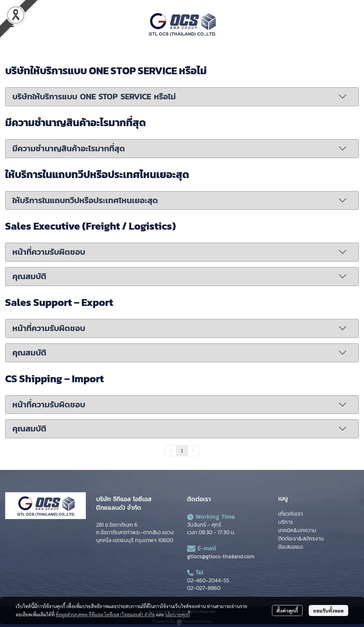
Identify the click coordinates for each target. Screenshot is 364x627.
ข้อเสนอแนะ (291, 547)
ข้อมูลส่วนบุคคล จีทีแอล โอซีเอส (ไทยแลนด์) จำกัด (105, 614)
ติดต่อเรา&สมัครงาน (301, 538)
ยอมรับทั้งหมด (328, 610)
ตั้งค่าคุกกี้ (287, 610)
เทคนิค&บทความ (297, 530)
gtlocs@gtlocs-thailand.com (221, 556)
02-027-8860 (204, 588)
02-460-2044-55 (208, 580)
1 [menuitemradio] (182, 450)
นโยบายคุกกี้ (178, 614)
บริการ (286, 522)
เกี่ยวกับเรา (291, 514)
